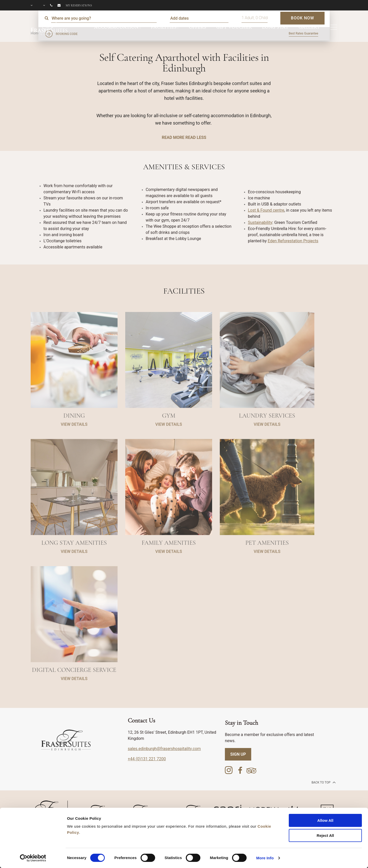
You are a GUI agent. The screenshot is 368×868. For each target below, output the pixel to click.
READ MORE (173, 137)
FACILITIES (164, 27)
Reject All (325, 835)
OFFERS (198, 27)
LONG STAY (275, 27)
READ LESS (196, 137)
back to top (323, 782)
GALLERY (309, 27)
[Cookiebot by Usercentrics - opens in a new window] (33, 858)
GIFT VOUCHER (234, 27)
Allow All (325, 820)
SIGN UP (238, 754)
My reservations (79, 5)
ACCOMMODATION (116, 27)
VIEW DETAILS (74, 442)
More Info (265, 858)
